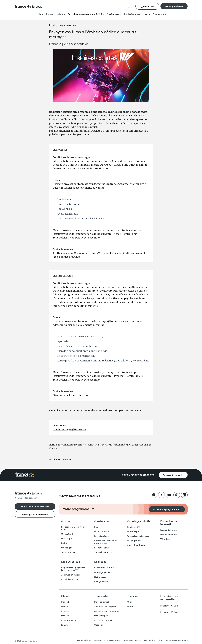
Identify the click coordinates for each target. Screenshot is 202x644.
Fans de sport (134, 532)
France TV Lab (169, 605)
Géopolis (98, 625)
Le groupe (100, 562)
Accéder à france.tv (173, 475)
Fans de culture (135, 527)
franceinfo (101, 596)
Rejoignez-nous (102, 582)
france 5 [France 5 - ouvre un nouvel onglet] (65, 616)
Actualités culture (103, 620)
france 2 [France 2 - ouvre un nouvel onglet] (65, 602)
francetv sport (101, 616)
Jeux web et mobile (71, 575)
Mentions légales (84, 640)
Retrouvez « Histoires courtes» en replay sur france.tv (79, 445)
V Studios (165, 539)
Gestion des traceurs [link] (132, 640)
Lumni (130, 607)
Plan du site (149, 640)
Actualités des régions (105, 607)
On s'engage (67, 548)
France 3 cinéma (169, 535)
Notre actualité (102, 577)
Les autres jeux (71, 562)
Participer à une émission (35, 514)
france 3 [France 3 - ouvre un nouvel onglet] (65, 607)
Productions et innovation (137, 14)
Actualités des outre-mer (107, 611)
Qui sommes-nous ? (104, 568)
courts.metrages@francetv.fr (105, 184)
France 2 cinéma (169, 530)
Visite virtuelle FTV (103, 553)
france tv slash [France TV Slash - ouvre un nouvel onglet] (68, 620)
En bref (65, 543)
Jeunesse (133, 596)
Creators (50, 14)
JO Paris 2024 (68, 553)
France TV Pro (169, 612)
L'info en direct (102, 602)
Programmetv (160, 14)
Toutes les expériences (138, 536)
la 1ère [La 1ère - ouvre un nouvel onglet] (64, 625)
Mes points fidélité (136, 545)
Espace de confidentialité (176, 640)
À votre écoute (114, 14)
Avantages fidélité (174, 6)
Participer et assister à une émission (86, 14)
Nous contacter (102, 532)
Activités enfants (70, 580)
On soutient (67, 534)
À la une (61, 14)
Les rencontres (101, 548)
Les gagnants (134, 541)
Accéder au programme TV (167, 509)
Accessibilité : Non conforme (107, 640)
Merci (41, 14)
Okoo (130, 602)
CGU (160, 640)
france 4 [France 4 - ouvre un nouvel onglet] (65, 611)
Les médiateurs (102, 536)
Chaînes (66, 596)
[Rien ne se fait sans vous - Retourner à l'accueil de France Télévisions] (35, 495)
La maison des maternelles (169, 597)
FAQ (96, 527)
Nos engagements (103, 573)
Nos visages (67, 539)
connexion (147, 6)
